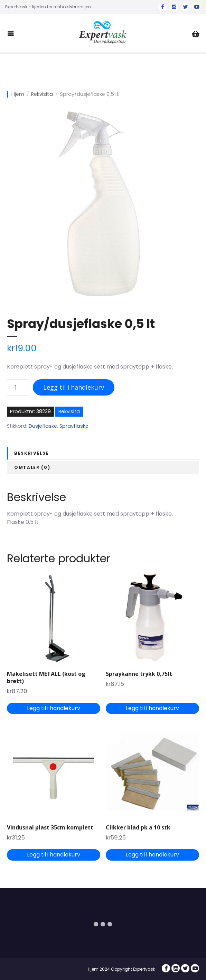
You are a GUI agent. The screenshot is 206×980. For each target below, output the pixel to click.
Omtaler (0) (32, 467)
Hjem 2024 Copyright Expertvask (121, 969)
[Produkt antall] (18, 387)
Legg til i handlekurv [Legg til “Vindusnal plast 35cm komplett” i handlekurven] (54, 855)
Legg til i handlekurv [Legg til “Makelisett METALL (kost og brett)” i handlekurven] (54, 708)
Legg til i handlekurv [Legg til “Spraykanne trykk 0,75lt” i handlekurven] (152, 708)
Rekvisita (42, 94)
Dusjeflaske (43, 426)
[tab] (103, 453)
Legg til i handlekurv (74, 387)
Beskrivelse (31, 453)
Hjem (18, 94)
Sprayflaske (74, 426)
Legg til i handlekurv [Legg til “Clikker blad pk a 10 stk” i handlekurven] (152, 855)
